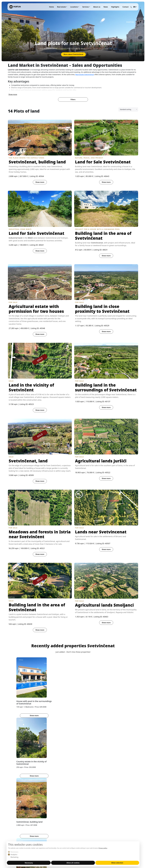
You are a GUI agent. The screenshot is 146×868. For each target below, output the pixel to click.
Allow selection (117, 863)
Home (52, 7)
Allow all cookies (73, 863)
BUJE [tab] (11, 744)
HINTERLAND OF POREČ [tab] (34, 744)
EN (134, 7)
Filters (73, 99)
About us (97, 7)
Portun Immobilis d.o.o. (16, 818)
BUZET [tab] (19, 744)
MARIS (77, 821)
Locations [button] (74, 7)
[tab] (69, 723)
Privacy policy (103, 848)
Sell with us (56, 821)
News (106, 7)
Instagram (101, 818)
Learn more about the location (72, 783)
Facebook (111, 818)
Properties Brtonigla (72, 790)
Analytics (14, 855)
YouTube (101, 821)
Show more (13, 94)
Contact (126, 7)
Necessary (14, 852)
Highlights (115, 7)
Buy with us (56, 823)
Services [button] (86, 7)
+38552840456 (13, 839)
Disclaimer (56, 835)
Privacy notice (57, 830)
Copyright (56, 833)
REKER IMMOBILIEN (82, 818)
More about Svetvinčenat (73, 54)
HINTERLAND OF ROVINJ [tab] (65, 744)
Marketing (14, 857)
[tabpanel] (73, 775)
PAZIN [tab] (50, 744)
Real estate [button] (62, 7)
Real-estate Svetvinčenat (85, 75)
